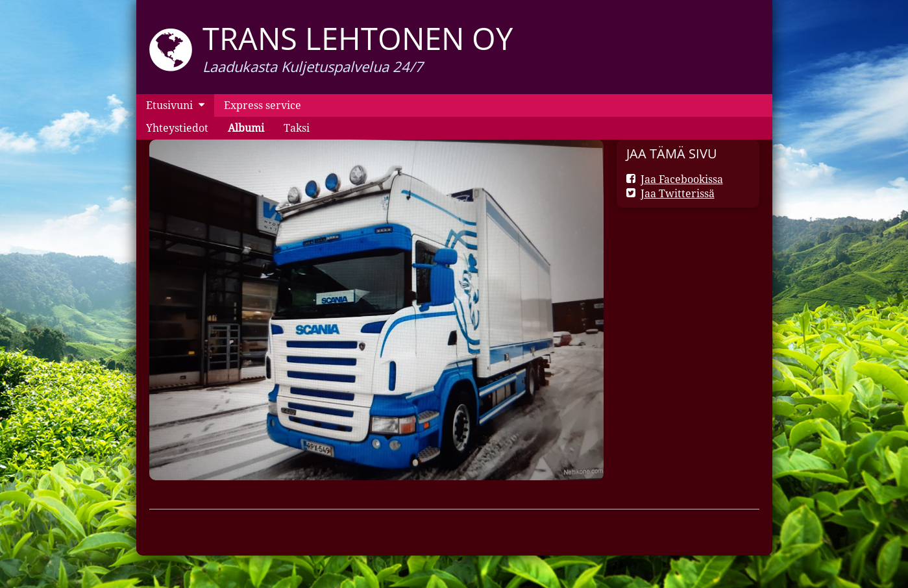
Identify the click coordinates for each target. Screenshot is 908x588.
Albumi (246, 128)
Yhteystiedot (177, 128)
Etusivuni (169, 105)
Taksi (297, 128)
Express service (263, 105)
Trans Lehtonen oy (358, 38)
